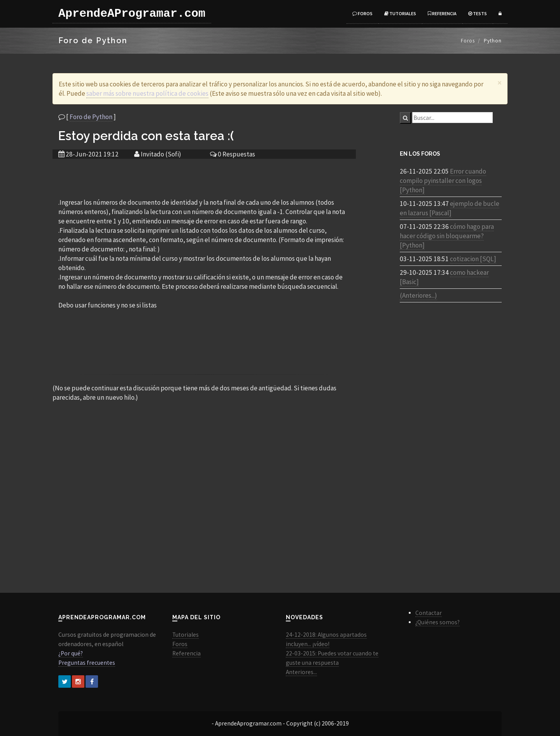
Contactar (429, 613)
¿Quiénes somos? (437, 622)
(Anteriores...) (418, 295)
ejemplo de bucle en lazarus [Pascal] (450, 208)
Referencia (442, 13)
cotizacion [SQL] (473, 259)
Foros (362, 13)
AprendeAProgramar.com (132, 14)
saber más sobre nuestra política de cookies (147, 93)
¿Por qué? (71, 653)
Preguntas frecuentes (87, 663)
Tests (478, 13)
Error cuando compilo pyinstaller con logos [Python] (443, 181)
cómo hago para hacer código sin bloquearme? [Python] (447, 236)
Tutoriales (400, 13)
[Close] (500, 83)
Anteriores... (301, 672)
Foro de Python (91, 117)
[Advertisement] (204, 178)
